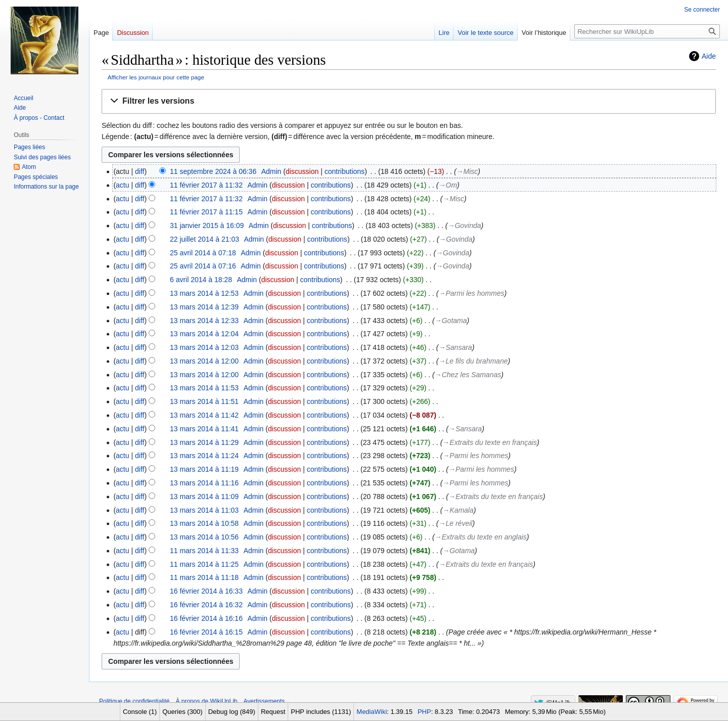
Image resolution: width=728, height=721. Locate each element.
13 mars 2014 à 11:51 (204, 401)
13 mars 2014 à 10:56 (204, 537)
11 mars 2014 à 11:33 (204, 551)
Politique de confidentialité (134, 701)
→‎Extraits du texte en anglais (481, 537)
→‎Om (448, 185)
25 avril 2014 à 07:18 (203, 253)
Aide (709, 56)
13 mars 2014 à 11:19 (204, 469)
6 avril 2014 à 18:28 (201, 280)
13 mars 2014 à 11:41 (204, 429)
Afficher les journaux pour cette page (156, 77)
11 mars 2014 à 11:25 (204, 564)
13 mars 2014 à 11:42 (204, 415)
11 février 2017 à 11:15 (206, 212)
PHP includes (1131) (321, 712)
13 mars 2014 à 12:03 (204, 347)
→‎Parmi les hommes (472, 293)
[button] (409, 101)
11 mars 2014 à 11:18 (204, 577)
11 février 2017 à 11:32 (206, 185)
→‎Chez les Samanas (468, 375)
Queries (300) (182, 712)
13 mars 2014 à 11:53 (204, 388)
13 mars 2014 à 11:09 (204, 497)
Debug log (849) (232, 712)
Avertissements (264, 701)
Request (273, 712)
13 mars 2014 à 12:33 (204, 321)
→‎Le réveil (456, 523)
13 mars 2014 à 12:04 (204, 334)
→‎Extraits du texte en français (490, 442)
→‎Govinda (464, 226)
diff (140, 171)
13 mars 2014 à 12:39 (204, 307)
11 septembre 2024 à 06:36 (213, 171)
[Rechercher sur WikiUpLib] (647, 31)
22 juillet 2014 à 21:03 (204, 239)
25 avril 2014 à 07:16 (203, 266)
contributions (345, 171)
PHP (424, 712)
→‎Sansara (456, 347)
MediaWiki (372, 712)
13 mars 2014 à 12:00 (204, 361)
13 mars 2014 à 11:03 (204, 510)
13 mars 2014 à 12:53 (204, 293)
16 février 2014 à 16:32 (206, 605)
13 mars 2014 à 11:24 (204, 456)
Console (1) (140, 712)
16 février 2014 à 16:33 (206, 591)
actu (122, 185)
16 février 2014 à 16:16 (206, 618)
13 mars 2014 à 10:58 (204, 523)
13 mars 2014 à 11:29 (204, 442)
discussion (302, 171)
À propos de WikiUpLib (206, 701)
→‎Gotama (451, 321)
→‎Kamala (458, 510)
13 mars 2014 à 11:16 (204, 483)
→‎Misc (467, 171)
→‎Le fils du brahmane (473, 361)
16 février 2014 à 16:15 (206, 632)
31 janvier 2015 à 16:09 (207, 226)
